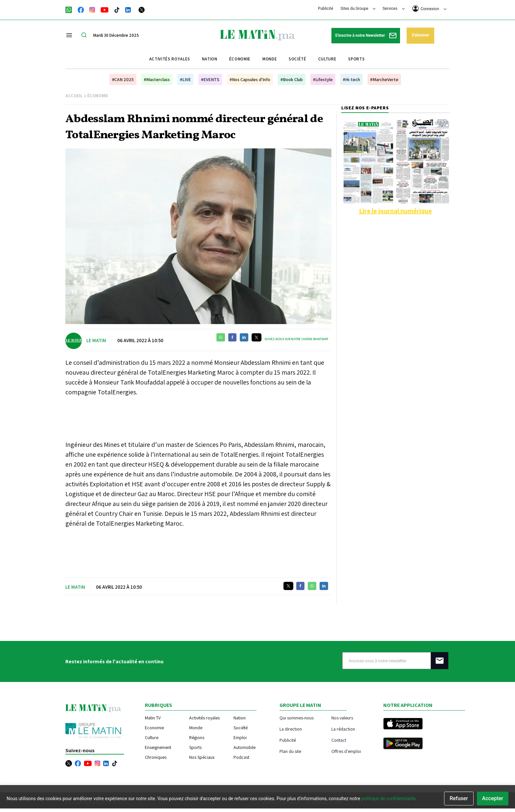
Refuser (459, 798)
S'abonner (420, 35)
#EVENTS (210, 79)
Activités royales (170, 59)
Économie (240, 59)
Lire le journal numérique (395, 211)
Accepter (493, 798)
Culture (327, 59)
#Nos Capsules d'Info (250, 79)
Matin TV (153, 718)
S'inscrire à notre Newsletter (366, 36)
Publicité (325, 9)
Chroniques (156, 757)
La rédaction (343, 729)
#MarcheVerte (384, 79)
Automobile (245, 747)
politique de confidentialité (388, 799)
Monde (270, 59)
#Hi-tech (351, 79)
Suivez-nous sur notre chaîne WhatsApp (296, 339)
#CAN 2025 (123, 79)
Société (298, 59)
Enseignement (158, 747)
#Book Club (292, 79)
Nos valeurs (342, 718)
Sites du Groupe (358, 9)
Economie (154, 728)
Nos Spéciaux (202, 757)
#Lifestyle (323, 79)
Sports (356, 59)
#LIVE (185, 79)
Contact (339, 740)
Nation (210, 59)
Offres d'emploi (346, 751)
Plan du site (290, 751)
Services (394, 9)
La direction (291, 729)
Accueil (74, 96)
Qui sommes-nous (297, 718)
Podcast (241, 757)
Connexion (429, 9)
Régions (197, 737)
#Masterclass (157, 79)
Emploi (240, 737)
